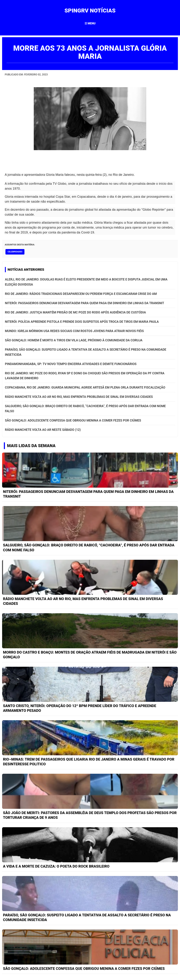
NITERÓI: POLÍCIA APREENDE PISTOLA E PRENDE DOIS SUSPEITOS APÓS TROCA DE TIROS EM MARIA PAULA (82, 322)
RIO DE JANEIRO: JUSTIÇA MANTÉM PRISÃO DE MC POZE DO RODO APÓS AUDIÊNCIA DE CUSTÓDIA (75, 312)
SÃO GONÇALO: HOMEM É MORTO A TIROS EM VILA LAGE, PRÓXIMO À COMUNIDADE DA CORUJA (74, 340)
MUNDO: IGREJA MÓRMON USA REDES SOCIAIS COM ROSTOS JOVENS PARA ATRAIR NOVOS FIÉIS (74, 331)
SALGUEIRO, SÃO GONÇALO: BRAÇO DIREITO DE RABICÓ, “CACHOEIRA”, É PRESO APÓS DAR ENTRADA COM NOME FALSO (85, 409)
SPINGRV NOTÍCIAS (90, 11)
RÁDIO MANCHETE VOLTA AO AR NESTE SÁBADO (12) (43, 430)
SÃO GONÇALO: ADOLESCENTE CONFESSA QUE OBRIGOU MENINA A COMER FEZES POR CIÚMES (73, 420)
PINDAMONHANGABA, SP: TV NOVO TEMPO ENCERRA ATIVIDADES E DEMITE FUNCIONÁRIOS (71, 364)
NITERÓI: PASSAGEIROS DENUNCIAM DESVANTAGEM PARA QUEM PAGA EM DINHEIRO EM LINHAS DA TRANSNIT (85, 303)
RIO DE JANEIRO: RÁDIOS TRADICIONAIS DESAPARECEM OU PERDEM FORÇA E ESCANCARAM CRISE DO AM (81, 294)
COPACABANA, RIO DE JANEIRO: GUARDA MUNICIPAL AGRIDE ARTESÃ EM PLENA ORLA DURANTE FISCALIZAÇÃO (85, 387)
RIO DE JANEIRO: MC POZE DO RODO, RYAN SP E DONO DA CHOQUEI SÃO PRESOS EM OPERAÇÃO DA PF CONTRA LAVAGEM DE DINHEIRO (85, 376)
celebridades (15, 252)
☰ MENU (90, 23)
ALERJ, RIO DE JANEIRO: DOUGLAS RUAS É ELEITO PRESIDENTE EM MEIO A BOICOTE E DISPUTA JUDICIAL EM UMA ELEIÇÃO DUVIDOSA (86, 282)
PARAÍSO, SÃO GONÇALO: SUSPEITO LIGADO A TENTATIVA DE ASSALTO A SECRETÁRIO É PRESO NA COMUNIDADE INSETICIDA (86, 352)
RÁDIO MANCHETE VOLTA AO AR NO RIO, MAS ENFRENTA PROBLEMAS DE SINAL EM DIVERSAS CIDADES (79, 397)
